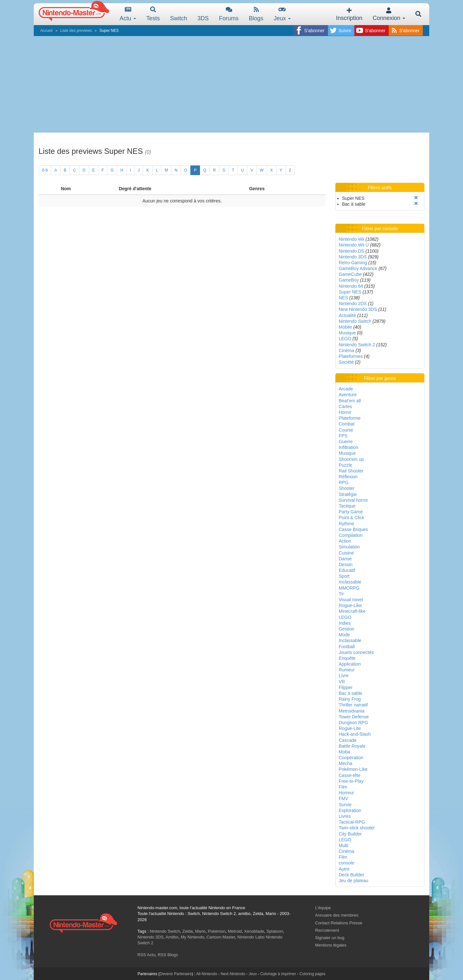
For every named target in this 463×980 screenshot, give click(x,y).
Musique (347, 333)
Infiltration (349, 447)
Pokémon (217, 931)
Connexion (389, 14)
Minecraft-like (352, 611)
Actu (128, 14)
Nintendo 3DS (353, 257)
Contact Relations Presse (339, 923)
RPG (344, 482)
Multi (344, 845)
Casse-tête (350, 775)
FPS (343, 436)
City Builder (350, 834)
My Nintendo (192, 937)
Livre (344, 676)
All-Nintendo (207, 974)
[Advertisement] (232, 84)
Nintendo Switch (355, 321)
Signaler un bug (330, 938)
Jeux (282, 14)
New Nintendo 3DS (358, 309)
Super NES (350, 292)
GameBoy (349, 280)
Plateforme (350, 418)
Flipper (346, 687)
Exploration (350, 810)
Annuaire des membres (337, 915)
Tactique (347, 506)
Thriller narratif (353, 705)
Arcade (346, 389)
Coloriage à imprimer (278, 974)
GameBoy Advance (358, 268)
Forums (229, 14)
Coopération (351, 758)
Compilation (351, 535)
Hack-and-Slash (355, 734)
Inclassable (350, 582)
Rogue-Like (350, 605)
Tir (341, 594)
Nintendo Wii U (354, 245)
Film (343, 787)
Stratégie (348, 494)
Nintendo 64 (351, 286)
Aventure (348, 395)
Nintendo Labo (251, 937)
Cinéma (347, 350)
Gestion (347, 629)
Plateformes (351, 356)
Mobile (345, 327)
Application (350, 664)
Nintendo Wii (352, 239)
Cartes (345, 406)
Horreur (346, 793)
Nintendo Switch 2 (357, 345)
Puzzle (346, 465)
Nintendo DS (352, 251)
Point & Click (352, 518)
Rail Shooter (351, 471)
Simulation (349, 547)
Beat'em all (350, 401)
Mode (345, 635)
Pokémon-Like (353, 769)
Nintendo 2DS (353, 303)
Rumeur (347, 670)
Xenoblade (254, 931)
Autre (344, 869)
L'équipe (323, 908)
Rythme (347, 524)
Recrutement (327, 930)
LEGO (345, 339)
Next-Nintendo (233, 974)
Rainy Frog (350, 699)
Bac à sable (351, 693)
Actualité (348, 315)
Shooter (347, 488)
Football (347, 647)
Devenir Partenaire (176, 974)
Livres (345, 816)
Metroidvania (352, 711)
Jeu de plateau (354, 881)
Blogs (256, 14)
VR (342, 682)
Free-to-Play (351, 781)
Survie (345, 805)
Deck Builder (352, 875)
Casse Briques (354, 529)
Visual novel (351, 600)
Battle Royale (352, 746)
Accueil (46, 31)
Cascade (348, 740)
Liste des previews (76, 31)
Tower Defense (354, 717)
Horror (345, 412)
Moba (345, 752)
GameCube (350, 274)
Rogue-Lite (350, 728)
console (347, 863)
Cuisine (346, 553)
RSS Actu (147, 955)
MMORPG (349, 588)
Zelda (188, 931)
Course (346, 430)
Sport (344, 576)
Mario (200, 931)
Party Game (351, 512)
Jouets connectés (356, 652)
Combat (347, 424)
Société (346, 362)
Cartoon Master (221, 937)
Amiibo (172, 937)
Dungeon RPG (354, 723)
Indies (345, 623)
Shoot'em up (351, 459)
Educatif (347, 570)
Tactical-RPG (352, 822)
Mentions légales (331, 945)
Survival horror (354, 500)
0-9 (45, 170)
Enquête (347, 658)
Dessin (346, 565)
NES (344, 298)
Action (345, 541)
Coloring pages (312, 974)
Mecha (346, 763)
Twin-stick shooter (357, 828)
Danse (345, 559)
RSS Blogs (168, 955)
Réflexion (348, 477)
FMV (344, 798)
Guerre (346, 442)
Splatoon (275, 931)
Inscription (349, 14)
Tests (153, 14)
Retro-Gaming (353, 263)
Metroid (235, 931)
